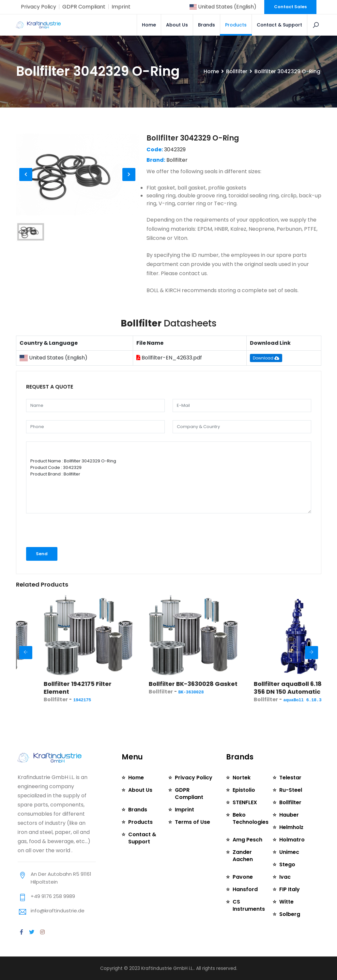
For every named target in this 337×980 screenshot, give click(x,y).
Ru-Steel (291, 790)
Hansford (245, 889)
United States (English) (223, 7)
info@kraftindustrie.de (58, 911)
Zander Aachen (243, 856)
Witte (286, 902)
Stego (287, 864)
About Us (177, 25)
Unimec (289, 852)
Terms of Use (192, 822)
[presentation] (61, 531)
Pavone (243, 877)
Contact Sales (290, 7)
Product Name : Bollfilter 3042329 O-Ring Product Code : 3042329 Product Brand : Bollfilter (169, 477)
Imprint (121, 7)
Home (149, 25)
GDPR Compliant (84, 7)
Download (266, 358)
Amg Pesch (247, 840)
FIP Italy (290, 889)
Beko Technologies (251, 818)
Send (42, 554)
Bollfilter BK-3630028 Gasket (222, 684)
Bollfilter (237, 71)
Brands (207, 25)
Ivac (285, 877)
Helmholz (291, 827)
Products (236, 25)
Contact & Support (280, 25)
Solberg (290, 914)
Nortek (242, 778)
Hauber (289, 815)
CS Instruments (249, 905)
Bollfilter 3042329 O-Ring (193, 138)
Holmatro (292, 840)
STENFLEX (245, 802)
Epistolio (244, 790)
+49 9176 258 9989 (53, 896)
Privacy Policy (38, 7)
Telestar (290, 778)
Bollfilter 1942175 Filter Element (106, 688)
